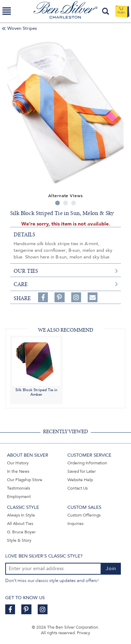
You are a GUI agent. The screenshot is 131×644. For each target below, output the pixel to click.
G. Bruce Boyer (21, 532)
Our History (18, 463)
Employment (19, 497)
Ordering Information (87, 463)
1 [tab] (57, 203)
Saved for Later (82, 471)
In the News (18, 471)
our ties (26, 271)
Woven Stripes (22, 28)
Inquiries (75, 524)
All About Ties (20, 524)
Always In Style (21, 515)
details (24, 235)
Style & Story (19, 540)
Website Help (80, 480)
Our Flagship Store (25, 480)
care (21, 284)
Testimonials (19, 488)
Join (111, 569)
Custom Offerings (84, 515)
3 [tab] (74, 203)
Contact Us (78, 488)
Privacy (83, 633)
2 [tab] (65, 203)
